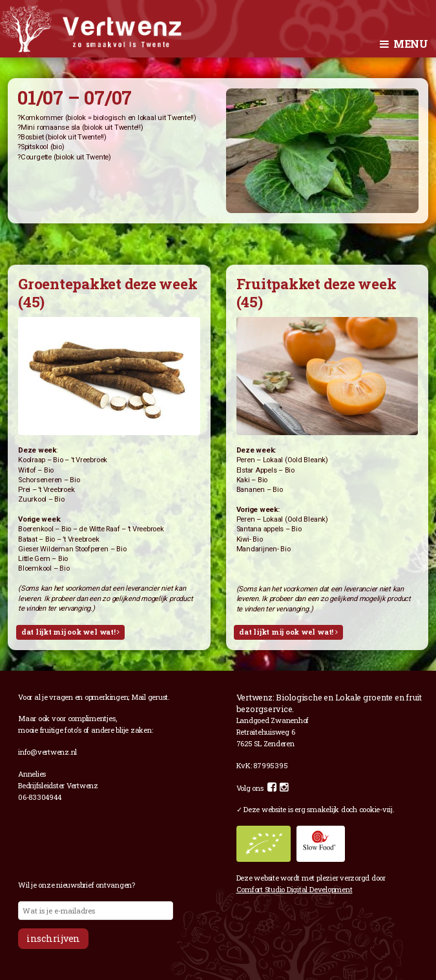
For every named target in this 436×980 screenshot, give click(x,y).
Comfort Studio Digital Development (295, 889)
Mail (139, 697)
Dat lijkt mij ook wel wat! (70, 632)
